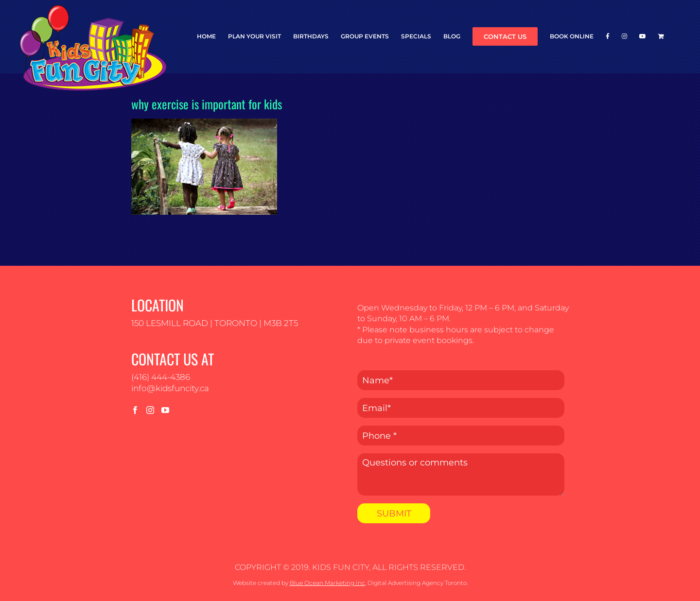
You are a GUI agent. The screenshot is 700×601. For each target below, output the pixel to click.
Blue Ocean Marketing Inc (327, 583)
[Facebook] (135, 410)
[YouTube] (165, 410)
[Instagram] (150, 410)
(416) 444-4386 (161, 377)
